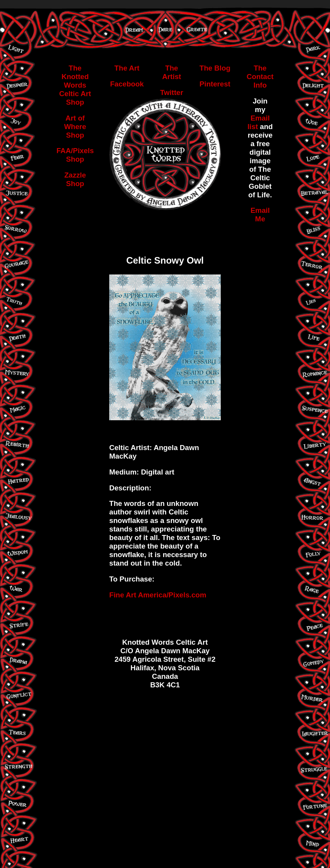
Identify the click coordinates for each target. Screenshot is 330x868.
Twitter (172, 92)
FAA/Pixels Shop (75, 155)
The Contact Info (260, 77)
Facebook (127, 84)
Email (260, 118)
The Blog (215, 68)
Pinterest (215, 84)
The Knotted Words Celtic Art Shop (75, 85)
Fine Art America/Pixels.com (158, 595)
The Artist (172, 72)
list (254, 127)
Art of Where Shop (75, 127)
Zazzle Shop (75, 179)
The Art (127, 68)
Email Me (260, 215)
